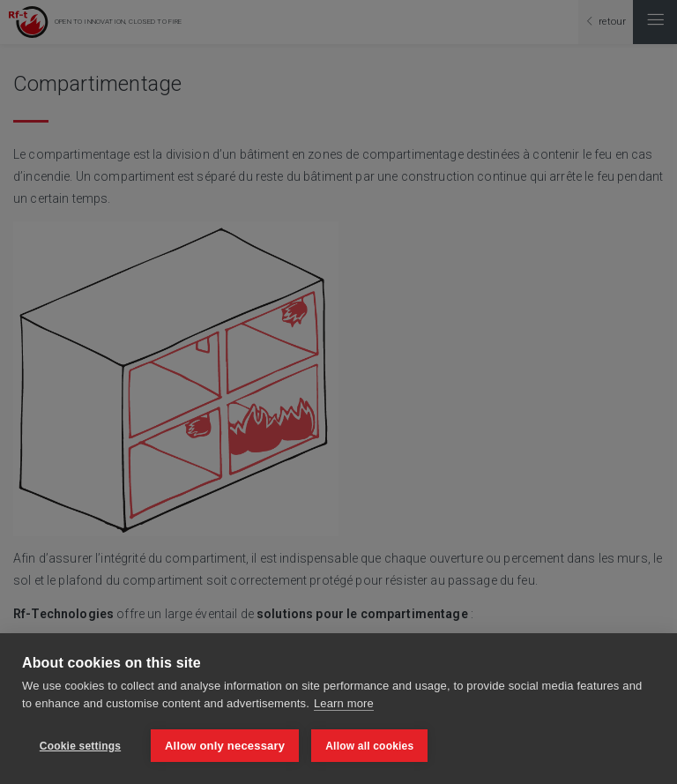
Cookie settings (80, 746)
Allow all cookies (369, 746)
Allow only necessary (225, 746)
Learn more (344, 703)
